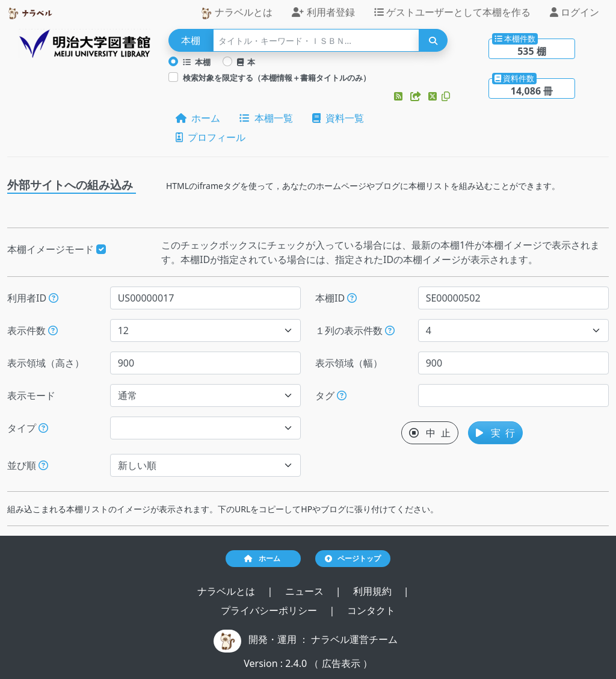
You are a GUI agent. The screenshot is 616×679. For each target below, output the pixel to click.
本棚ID (336, 298)
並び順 (28, 465)
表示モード (31, 395)
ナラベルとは (236, 12)
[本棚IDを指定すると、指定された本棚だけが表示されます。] (352, 298)
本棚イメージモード (57, 249)
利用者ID (33, 298)
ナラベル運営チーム (354, 639)
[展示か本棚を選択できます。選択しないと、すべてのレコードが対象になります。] (43, 428)
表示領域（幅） (349, 363)
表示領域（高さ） (46, 363)
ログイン (574, 12)
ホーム (198, 118)
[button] (399, 96)
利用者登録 (323, 12)
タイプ (28, 428)
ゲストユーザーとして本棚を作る (452, 12)
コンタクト (371, 610)
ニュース (306, 591)
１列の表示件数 (355, 330)
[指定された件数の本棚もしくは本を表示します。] (53, 330)
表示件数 (32, 330)
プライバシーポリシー (270, 610)
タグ (331, 395)
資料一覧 (338, 118)
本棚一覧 (266, 118)
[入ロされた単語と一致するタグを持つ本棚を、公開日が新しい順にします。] (342, 395)
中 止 (430, 433)
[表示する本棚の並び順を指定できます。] (43, 465)
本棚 (197, 62)
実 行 (495, 433)
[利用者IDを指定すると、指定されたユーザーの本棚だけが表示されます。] (54, 298)
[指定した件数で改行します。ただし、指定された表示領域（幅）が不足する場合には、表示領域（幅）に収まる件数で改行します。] (390, 330)
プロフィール (211, 137)
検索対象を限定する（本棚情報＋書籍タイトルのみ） (277, 78)
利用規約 (374, 591)
